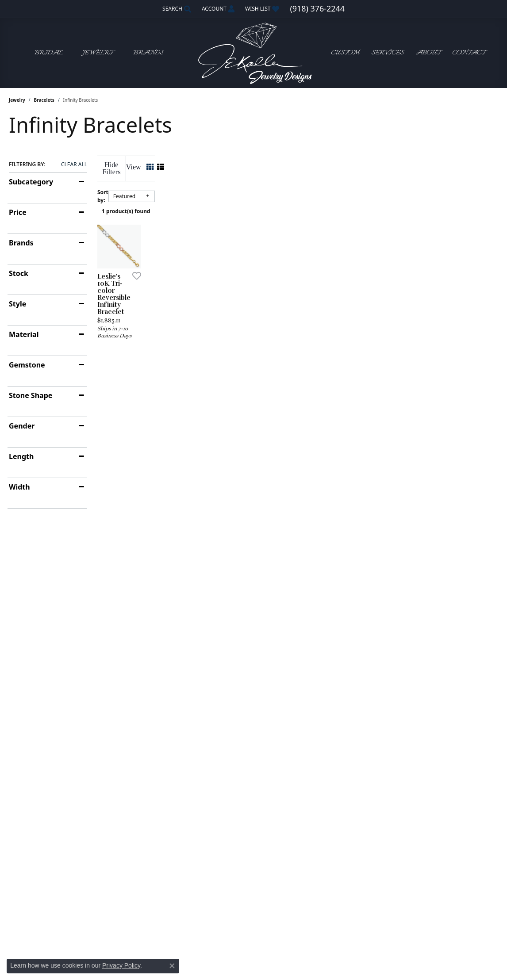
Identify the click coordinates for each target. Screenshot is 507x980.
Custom (345, 53)
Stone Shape (31, 395)
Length (21, 456)
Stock (19, 273)
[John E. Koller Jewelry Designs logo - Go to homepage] (253, 53)
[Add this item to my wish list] (221, 356)
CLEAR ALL (74, 165)
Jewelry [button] (98, 53)
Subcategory (31, 182)
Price (18, 212)
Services (388, 53)
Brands (21, 243)
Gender (22, 426)
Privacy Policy (121, 965)
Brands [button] (148, 53)
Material (24, 334)
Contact (469, 53)
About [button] (428, 53)
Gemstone (27, 365)
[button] (176, 9)
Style (17, 304)
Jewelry (17, 100)
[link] (317, 9)
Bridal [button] (49, 53)
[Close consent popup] (172, 966)
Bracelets (44, 100)
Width (19, 487)
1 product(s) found (298, 204)
